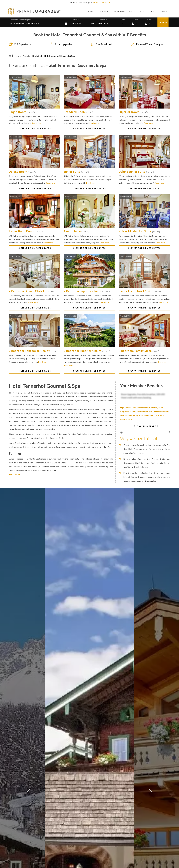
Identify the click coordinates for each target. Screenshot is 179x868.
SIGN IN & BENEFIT (145, 426)
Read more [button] (36, 123)
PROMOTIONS (119, 11)
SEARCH (163, 22)
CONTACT (153, 11)
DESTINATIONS (104, 11)
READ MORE (15, 474)
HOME (91, 11)
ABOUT (132, 11)
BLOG (142, 11)
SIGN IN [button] (164, 11)
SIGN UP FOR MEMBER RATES (35, 129)
